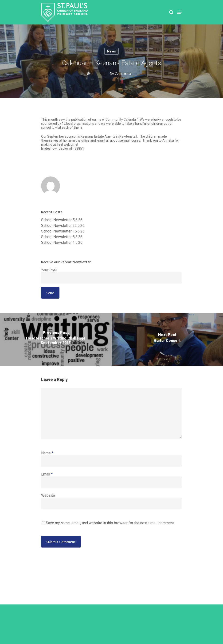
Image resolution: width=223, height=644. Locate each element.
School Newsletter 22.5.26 (63, 226)
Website (48, 495)
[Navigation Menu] (180, 12)
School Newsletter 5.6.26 (62, 220)
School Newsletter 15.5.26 (63, 231)
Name (47, 453)
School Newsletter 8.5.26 (62, 237)
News (111, 51)
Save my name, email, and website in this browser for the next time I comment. (110, 523)
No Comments (121, 73)
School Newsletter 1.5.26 (62, 243)
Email (47, 474)
